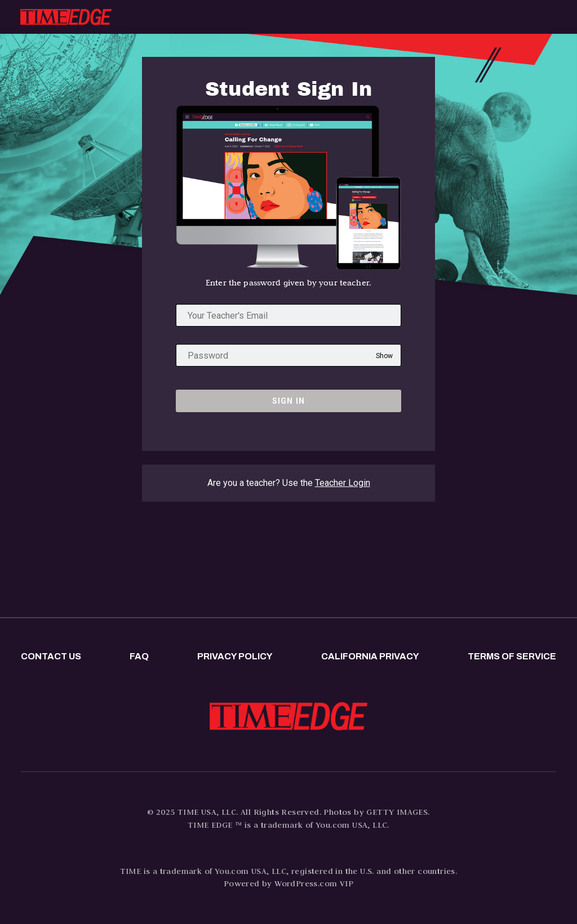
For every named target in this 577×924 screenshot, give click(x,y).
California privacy (370, 656)
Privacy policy (235, 656)
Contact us (51, 656)
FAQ (139, 656)
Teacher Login (343, 483)
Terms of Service (512, 656)
